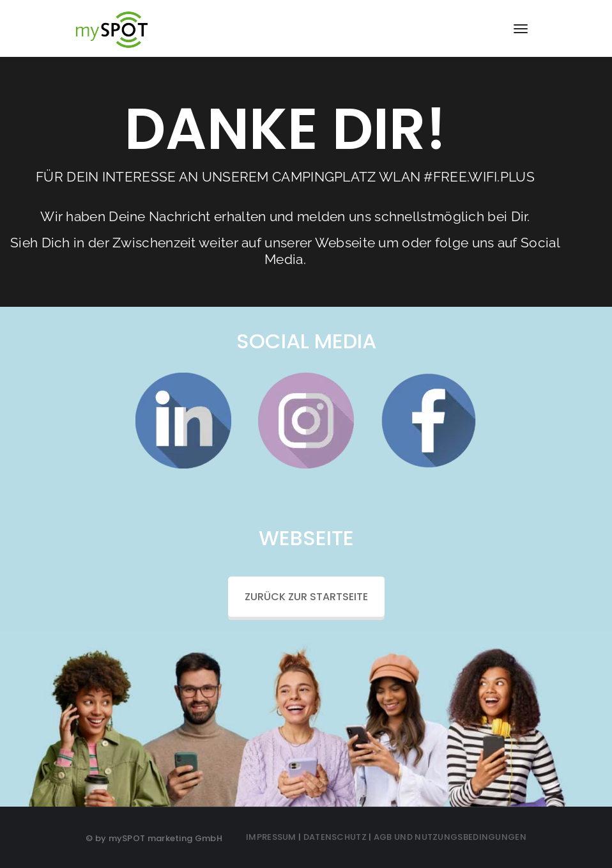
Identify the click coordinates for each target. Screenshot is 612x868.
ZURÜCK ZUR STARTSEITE (306, 597)
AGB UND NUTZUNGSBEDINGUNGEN (450, 837)
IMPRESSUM (271, 837)
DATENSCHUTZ (335, 837)
